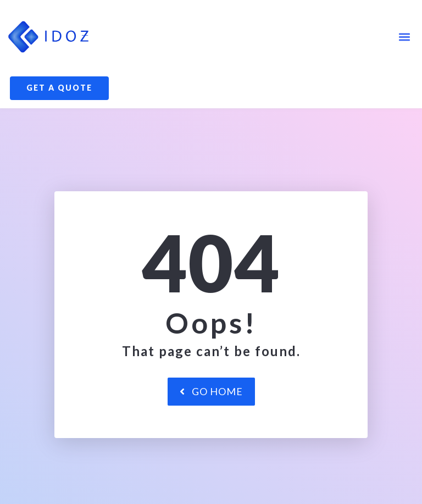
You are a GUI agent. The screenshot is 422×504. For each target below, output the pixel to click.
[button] (405, 37)
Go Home (211, 430)
